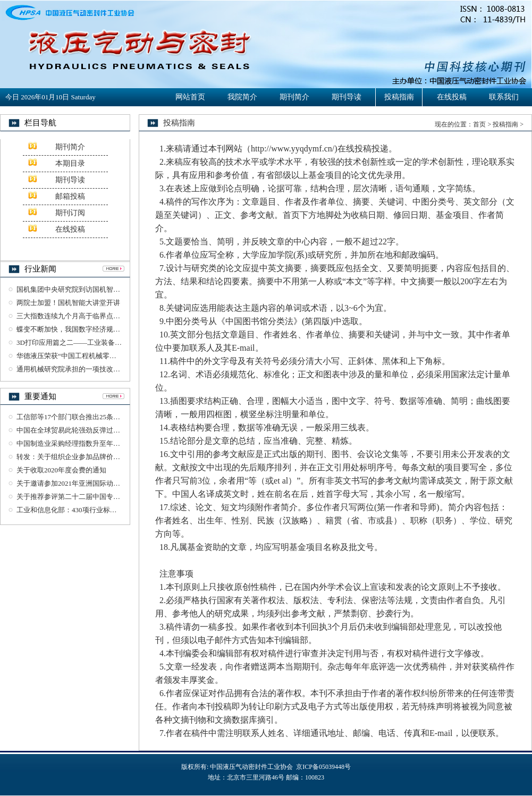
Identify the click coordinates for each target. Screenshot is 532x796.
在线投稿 (452, 97)
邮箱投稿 (70, 196)
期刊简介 (294, 97)
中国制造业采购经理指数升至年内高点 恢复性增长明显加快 (107, 443)
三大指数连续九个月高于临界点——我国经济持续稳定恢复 (106, 316)
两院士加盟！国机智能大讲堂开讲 (68, 303)
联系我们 (504, 97)
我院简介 (242, 97)
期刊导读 (347, 97)
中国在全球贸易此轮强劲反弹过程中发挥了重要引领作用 (103, 430)
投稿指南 (399, 97)
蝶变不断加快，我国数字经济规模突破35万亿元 (89, 329)
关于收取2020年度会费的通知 (61, 470)
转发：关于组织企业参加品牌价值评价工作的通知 (92, 457)
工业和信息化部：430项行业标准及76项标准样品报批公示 (105, 510)
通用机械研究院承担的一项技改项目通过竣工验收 (92, 369)
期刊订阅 (70, 213)
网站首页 (190, 97)
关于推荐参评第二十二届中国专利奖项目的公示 (89, 497)
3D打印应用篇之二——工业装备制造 (73, 342)
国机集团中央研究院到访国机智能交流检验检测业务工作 (103, 289)
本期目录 (70, 163)
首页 (479, 124)
